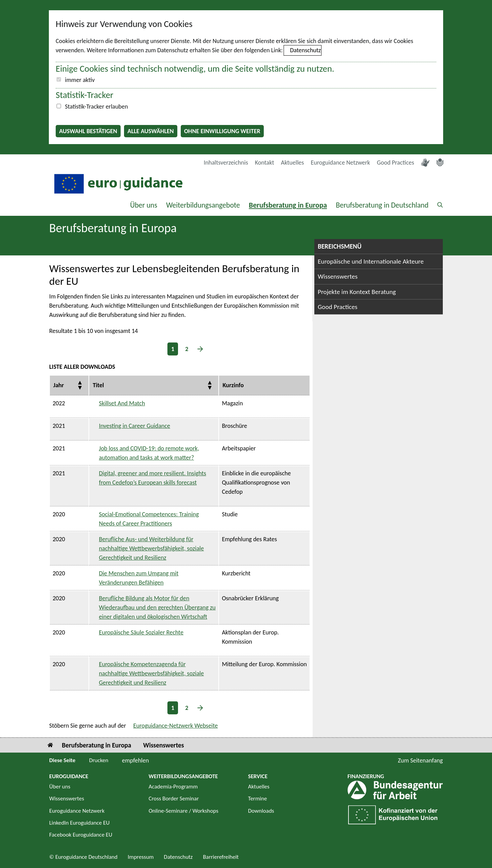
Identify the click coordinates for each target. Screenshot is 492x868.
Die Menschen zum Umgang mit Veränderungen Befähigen (139, 578)
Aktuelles (292, 163)
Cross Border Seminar (174, 799)
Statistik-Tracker (85, 95)
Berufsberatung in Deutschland (382, 205)
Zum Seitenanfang (420, 760)
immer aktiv (80, 80)
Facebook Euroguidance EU (81, 835)
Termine (257, 799)
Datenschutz (305, 50)
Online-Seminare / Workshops (183, 811)
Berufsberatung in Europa (288, 205)
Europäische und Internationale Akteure (371, 261)
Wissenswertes (338, 276)
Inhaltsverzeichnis (226, 163)
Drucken (99, 760)
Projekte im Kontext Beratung (357, 292)
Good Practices (395, 163)
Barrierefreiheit (221, 857)
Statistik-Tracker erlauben (96, 107)
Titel (98, 385)
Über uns (144, 205)
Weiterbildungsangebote (203, 205)
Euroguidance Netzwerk (341, 163)
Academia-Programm (173, 787)
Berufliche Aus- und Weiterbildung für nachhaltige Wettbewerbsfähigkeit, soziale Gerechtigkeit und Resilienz (151, 548)
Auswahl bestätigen (88, 131)
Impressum (141, 857)
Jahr (59, 385)
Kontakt (264, 163)
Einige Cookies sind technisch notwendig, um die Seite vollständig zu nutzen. (195, 69)
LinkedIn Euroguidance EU (79, 823)
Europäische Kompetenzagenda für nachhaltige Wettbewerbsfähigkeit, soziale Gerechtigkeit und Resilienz (151, 673)
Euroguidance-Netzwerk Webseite (176, 726)
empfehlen (135, 760)
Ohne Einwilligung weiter (222, 131)
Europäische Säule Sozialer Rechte (141, 632)
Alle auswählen (151, 131)
